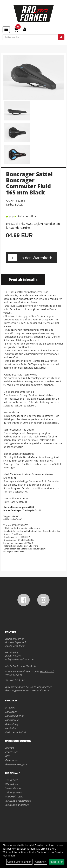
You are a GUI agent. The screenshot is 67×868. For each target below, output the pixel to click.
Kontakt (9, 748)
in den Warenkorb (36, 258)
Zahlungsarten (14, 792)
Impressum (12, 752)
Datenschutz (12, 760)
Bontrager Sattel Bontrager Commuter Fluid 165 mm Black (29, 183)
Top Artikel (11, 780)
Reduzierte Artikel (15, 732)
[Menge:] (12, 258)
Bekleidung (12, 724)
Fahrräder (11, 712)
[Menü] (6, 30)
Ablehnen (41, 862)
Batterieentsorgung (16, 764)
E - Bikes (10, 708)
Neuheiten (11, 728)
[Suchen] (61, 37)
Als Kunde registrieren (18, 801)
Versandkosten (14, 788)
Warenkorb (11, 784)
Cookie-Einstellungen (19, 862)
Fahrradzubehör (14, 716)
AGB (8, 756)
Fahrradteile (12, 720)
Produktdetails (23, 279)
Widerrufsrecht (14, 796)
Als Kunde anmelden (17, 805)
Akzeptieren (57, 862)
